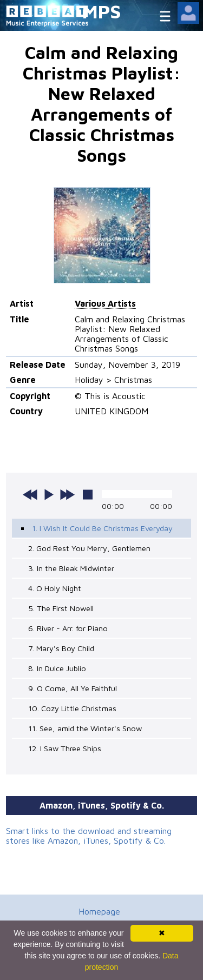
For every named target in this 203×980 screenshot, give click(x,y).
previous (30, 494)
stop (88, 494)
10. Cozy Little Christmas (72, 708)
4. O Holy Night (55, 588)
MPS (102, 11)
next (67, 494)
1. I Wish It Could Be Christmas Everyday (102, 528)
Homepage (99, 911)
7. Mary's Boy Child (61, 648)
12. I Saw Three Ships (65, 748)
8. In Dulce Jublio (57, 668)
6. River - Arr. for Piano (68, 628)
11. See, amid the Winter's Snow (85, 728)
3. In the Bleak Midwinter (71, 568)
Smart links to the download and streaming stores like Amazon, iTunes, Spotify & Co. (89, 836)
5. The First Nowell (61, 608)
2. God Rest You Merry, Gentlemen (89, 548)
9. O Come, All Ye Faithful (73, 688)
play (49, 494)
